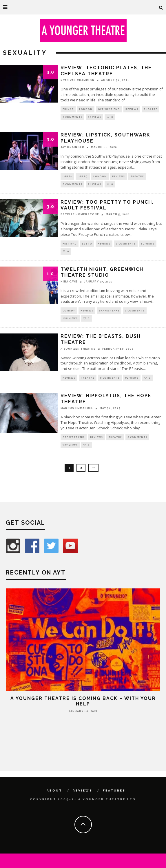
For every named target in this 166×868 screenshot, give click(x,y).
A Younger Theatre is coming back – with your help (83, 701)
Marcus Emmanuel (77, 408)
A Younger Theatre (78, 349)
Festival (70, 244)
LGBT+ (67, 176)
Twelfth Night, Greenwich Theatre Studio (102, 272)
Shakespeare (109, 310)
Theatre (151, 109)
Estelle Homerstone (80, 214)
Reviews (132, 109)
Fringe (68, 109)
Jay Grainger (72, 147)
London (86, 109)
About (54, 790)
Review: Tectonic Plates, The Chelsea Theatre (106, 71)
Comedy (69, 310)
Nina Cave (69, 282)
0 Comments (72, 117)
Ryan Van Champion (77, 80)
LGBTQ (83, 176)
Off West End (109, 109)
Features (114, 790)
